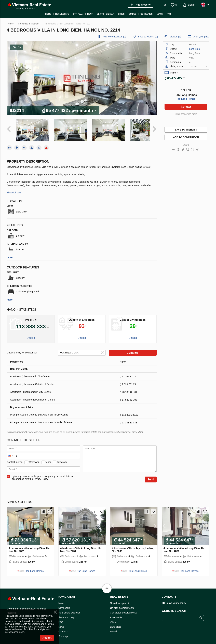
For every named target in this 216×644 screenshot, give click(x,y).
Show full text (14, 190)
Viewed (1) (175, 37)
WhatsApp (34, 459)
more (10, 255)
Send (151, 477)
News (61, 624)
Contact (186, 105)
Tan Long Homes (186, 98)
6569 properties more (186, 113)
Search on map (66, 615)
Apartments (116, 615)
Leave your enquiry (176, 600)
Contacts (63, 629)
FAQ (61, 619)
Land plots (116, 624)
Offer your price (201, 37)
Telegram (62, 459)
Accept (47, 638)
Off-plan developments (122, 605)
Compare (133, 350)
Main (61, 600)
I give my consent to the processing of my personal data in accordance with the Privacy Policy (42, 475)
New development (119, 600)
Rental (113, 629)
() (164, 5)
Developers (64, 605)
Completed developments (123, 610)
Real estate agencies (69, 610)
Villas (113, 619)
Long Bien (194, 49)
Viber (48, 459)
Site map (63, 634)
